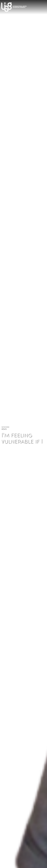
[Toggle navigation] (44, 6)
